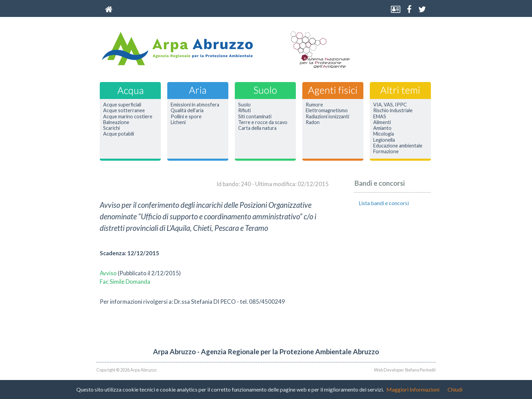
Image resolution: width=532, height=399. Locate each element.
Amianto (382, 128)
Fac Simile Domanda (125, 282)
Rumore (314, 105)
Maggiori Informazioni (413, 389)
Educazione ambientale (398, 146)
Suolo (244, 105)
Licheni (178, 122)
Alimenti (382, 122)
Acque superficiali (122, 105)
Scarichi (111, 128)
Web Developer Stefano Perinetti (405, 370)
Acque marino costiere (128, 117)
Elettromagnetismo (327, 111)
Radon (313, 122)
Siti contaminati (255, 117)
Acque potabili (119, 134)
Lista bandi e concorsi (384, 203)
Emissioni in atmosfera (195, 105)
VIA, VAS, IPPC (390, 105)
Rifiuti (244, 111)
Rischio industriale (393, 111)
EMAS (380, 117)
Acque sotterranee (124, 111)
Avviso (109, 273)
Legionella (384, 140)
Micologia (384, 134)
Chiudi (455, 389)
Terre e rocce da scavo (263, 122)
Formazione (386, 152)
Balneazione (116, 122)
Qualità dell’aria (187, 111)
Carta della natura (257, 128)
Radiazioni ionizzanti (327, 117)
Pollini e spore (186, 117)
